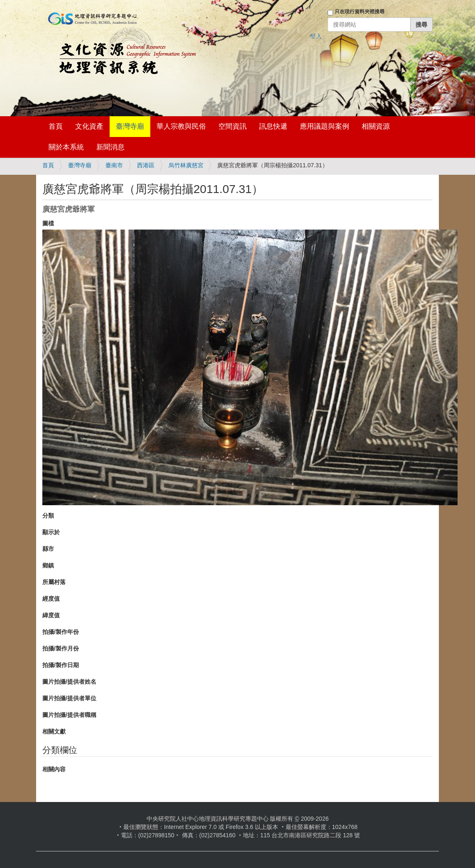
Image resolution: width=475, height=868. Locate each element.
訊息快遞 (273, 126)
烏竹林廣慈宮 (186, 165)
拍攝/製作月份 (61, 648)
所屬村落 (54, 582)
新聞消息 (110, 147)
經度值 (51, 599)
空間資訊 (233, 126)
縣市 (48, 549)
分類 (48, 516)
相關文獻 (54, 731)
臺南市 (114, 165)
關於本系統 (66, 147)
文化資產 (89, 126)
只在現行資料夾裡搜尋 (360, 12)
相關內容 (54, 769)
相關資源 (376, 126)
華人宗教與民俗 (181, 126)
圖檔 (48, 223)
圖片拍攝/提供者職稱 (69, 715)
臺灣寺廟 (130, 126)
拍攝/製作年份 (61, 632)
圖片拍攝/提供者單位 (69, 698)
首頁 (56, 126)
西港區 (146, 165)
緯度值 (51, 615)
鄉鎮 (48, 565)
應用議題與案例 (324, 126)
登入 (316, 36)
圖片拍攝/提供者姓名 (69, 682)
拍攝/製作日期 (61, 665)
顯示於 (51, 532)
